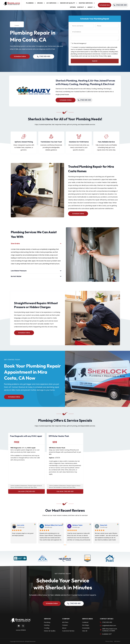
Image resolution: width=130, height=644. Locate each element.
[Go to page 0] (64, 545)
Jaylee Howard (43, 525)
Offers (73, 7)
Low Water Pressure (19, 271)
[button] (36, 244)
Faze (68, 525)
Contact (82, 7)
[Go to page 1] (65, 545)
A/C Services (52, 3)
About (91, 7)
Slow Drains (15, 244)
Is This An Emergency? (79, 43)
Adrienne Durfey (16, 525)
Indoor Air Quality (69, 3)
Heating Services (87, 3)
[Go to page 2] (66, 545)
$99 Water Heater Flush (59, 436)
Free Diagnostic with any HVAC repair (26, 436)
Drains (41, 3)
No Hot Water (16, 276)
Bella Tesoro (98, 525)
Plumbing (31, 3)
